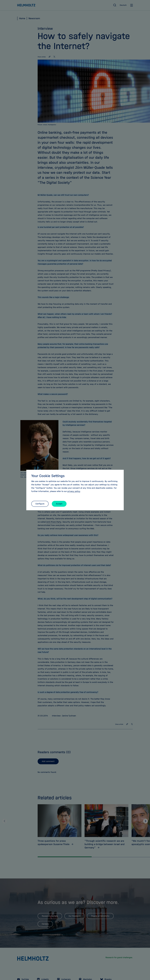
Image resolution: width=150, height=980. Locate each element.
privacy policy (74, 491)
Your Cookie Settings (48, 476)
